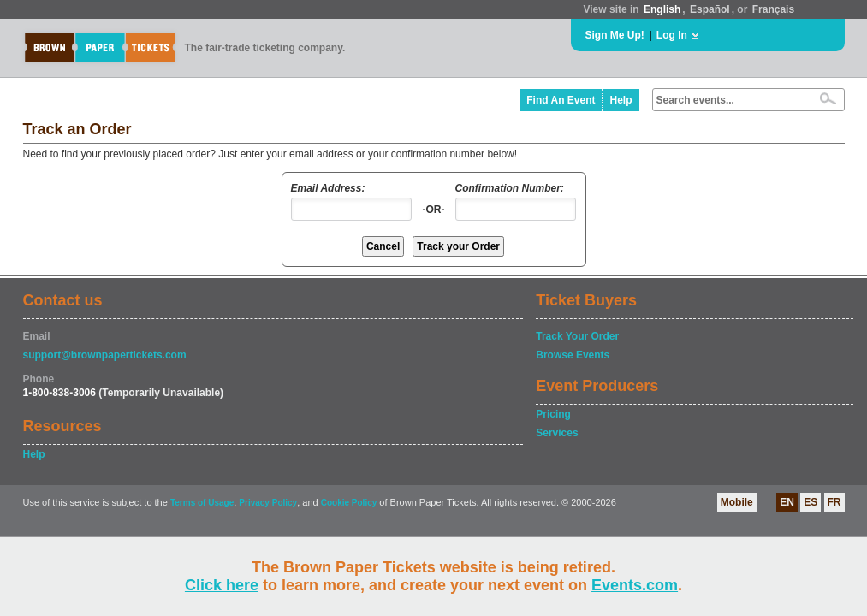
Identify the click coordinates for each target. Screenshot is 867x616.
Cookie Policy (349, 503)
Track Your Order (577, 336)
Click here (222, 585)
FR (834, 502)
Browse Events (573, 355)
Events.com (635, 585)
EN (787, 502)
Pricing (553, 414)
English (662, 9)
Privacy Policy (268, 503)
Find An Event (561, 100)
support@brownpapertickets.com (105, 355)
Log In (672, 35)
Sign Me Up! (615, 35)
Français (773, 9)
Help (621, 100)
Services (557, 433)
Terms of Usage (202, 503)
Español (710, 9)
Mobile (737, 502)
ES (811, 502)
